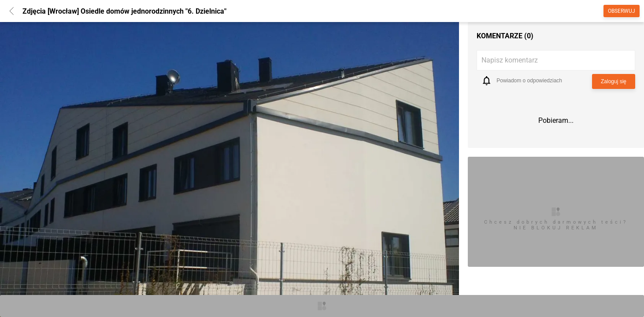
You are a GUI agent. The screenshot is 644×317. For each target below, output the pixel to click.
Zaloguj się (614, 81)
